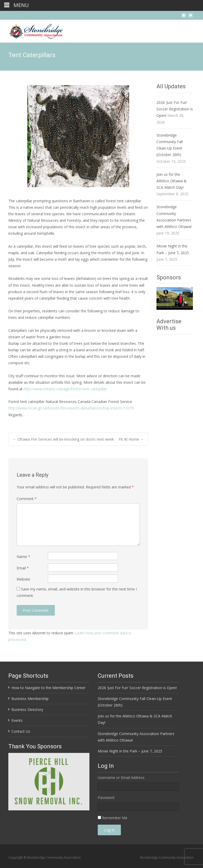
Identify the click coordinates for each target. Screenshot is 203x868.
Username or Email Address (121, 778)
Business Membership (30, 699)
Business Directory (27, 709)
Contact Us (21, 731)
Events (17, 720)
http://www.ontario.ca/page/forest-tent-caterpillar (65, 389)
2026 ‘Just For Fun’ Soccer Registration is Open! (175, 109)
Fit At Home (131, 439)
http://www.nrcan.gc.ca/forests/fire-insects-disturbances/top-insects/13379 (71, 408)
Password (106, 798)
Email (23, 568)
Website (23, 579)
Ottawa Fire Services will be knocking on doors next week (63, 439)
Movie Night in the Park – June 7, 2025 (130, 751)
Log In (109, 830)
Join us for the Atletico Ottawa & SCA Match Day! (172, 181)
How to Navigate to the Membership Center (48, 688)
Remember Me (115, 818)
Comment (27, 499)
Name (23, 557)
